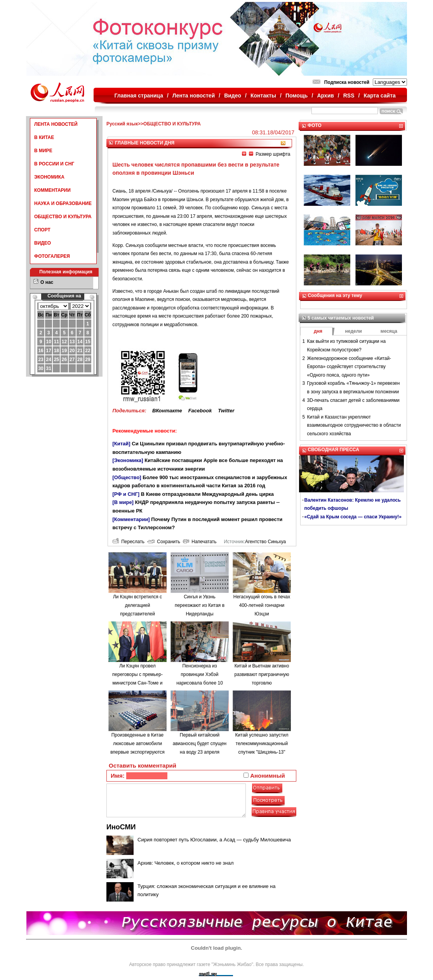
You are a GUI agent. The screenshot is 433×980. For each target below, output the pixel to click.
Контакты (263, 96)
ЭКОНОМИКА (49, 177)
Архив (325, 96)
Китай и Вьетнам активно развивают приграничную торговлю (262, 674)
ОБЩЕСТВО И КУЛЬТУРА (63, 217)
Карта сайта (379, 96)
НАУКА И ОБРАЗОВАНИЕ (63, 203)
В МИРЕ (43, 151)
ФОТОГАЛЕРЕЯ (52, 256)
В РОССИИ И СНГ (54, 164)
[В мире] (123, 502)
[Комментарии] (131, 519)
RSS (349, 96)
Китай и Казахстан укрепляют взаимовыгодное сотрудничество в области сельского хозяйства (354, 425)
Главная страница (139, 96)
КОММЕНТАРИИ (52, 190)
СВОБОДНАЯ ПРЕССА (334, 450)
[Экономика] (128, 460)
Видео (233, 96)
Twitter (226, 411)
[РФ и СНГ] (126, 494)
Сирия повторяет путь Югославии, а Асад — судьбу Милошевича (214, 840)
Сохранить (164, 542)
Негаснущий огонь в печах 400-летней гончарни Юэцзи (262, 605)
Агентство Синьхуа (265, 542)
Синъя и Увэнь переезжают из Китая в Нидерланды (200, 605)
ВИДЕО (43, 243)
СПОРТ (42, 230)
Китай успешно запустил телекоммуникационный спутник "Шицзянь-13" (262, 743)
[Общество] (127, 477)
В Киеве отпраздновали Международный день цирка (207, 494)
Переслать (129, 542)
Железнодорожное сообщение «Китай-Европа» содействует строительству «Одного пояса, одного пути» (349, 367)
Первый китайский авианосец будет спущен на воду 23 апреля (200, 743)
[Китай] (122, 444)
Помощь (297, 96)
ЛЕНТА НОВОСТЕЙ (56, 124)
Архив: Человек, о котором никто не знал (186, 863)
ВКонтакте (167, 411)
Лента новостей (194, 96)
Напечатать (200, 542)
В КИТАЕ (44, 137)
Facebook (200, 411)
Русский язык (122, 124)
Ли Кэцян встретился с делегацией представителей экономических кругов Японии (137, 613)
